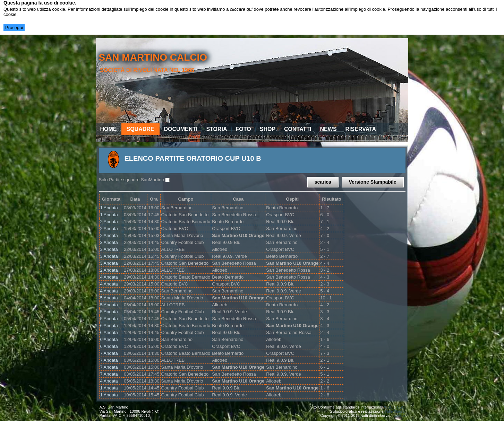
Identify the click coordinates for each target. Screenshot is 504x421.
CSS (401, 407)
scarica (323, 182)
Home (109, 129)
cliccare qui (241, 9)
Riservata (361, 129)
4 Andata (109, 277)
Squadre (140, 129)
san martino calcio (153, 57)
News (328, 129)
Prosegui (14, 28)
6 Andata (109, 326)
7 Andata (109, 353)
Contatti (298, 129)
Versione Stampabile (373, 182)
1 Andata (109, 208)
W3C (388, 407)
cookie (399, 415)
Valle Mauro (395, 411)
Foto (244, 129)
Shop (268, 129)
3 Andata (109, 242)
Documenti (181, 129)
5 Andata (109, 298)
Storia (216, 129)
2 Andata (109, 222)
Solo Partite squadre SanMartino (131, 180)
